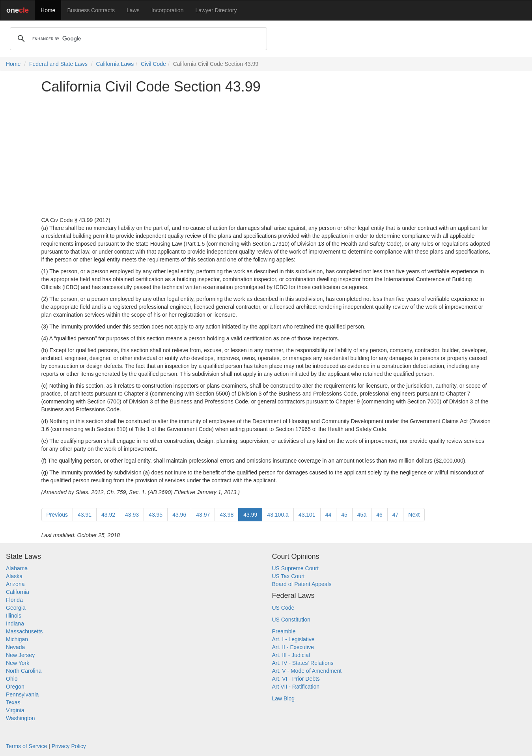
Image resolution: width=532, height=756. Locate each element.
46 (379, 515)
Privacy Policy (69, 746)
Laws (133, 10)
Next (414, 515)
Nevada (15, 647)
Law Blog (284, 698)
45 (344, 515)
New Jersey (20, 655)
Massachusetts (24, 631)
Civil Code (153, 64)
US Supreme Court (295, 568)
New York (18, 663)
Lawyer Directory (216, 10)
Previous (57, 515)
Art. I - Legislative (293, 639)
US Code (283, 608)
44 (329, 515)
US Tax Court (288, 576)
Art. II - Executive (293, 647)
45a (362, 515)
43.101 (307, 515)
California (18, 592)
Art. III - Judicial (291, 655)
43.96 (179, 515)
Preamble (284, 631)
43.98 (227, 515)
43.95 (156, 515)
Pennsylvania (22, 694)
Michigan (17, 639)
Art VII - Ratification (296, 687)
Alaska (14, 576)
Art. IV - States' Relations (303, 663)
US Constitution (291, 620)
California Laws (115, 64)
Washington (20, 718)
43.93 (132, 515)
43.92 (108, 515)
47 (396, 515)
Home (48, 10)
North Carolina (24, 671)
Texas (13, 702)
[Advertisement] (266, 155)
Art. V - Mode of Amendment (307, 671)
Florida (14, 600)
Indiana (15, 623)
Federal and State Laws (58, 64)
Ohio (12, 679)
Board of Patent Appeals (302, 584)
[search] (137, 39)
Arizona (15, 584)
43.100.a (278, 515)
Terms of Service (26, 746)
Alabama (17, 568)
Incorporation (168, 10)
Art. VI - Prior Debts (296, 679)
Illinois (14, 616)
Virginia (15, 710)
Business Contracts (91, 10)
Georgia (16, 608)
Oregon (15, 687)
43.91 (85, 515)
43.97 (203, 515)
